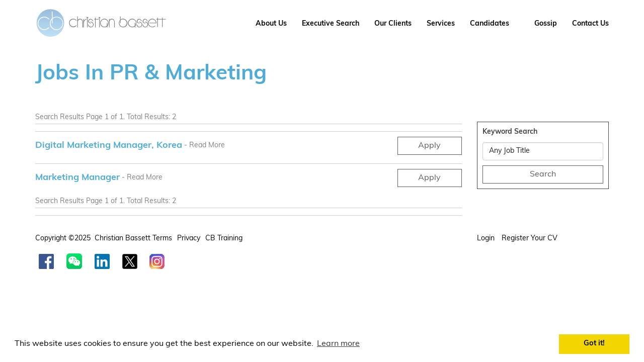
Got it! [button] (594, 344)
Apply (429, 146)
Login (487, 239)
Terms (162, 239)
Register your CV (531, 239)
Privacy (189, 239)
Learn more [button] (338, 344)
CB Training (224, 239)
